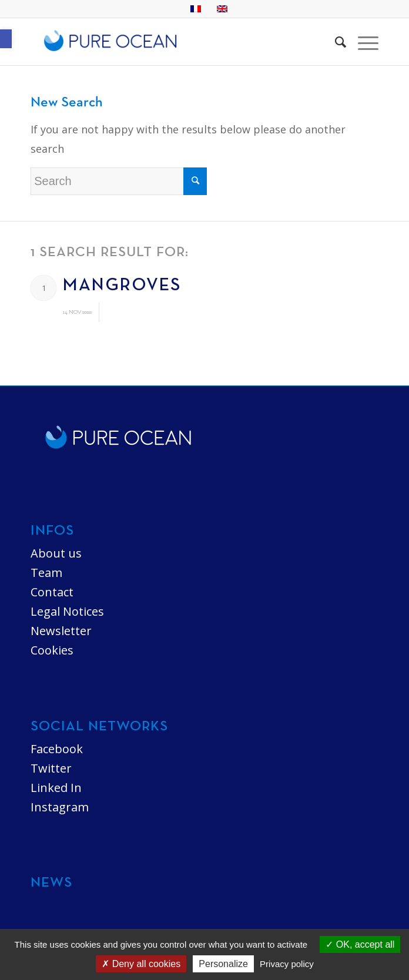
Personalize (223, 964)
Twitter (51, 768)
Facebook (57, 749)
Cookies (52, 650)
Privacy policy (287, 964)
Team (46, 573)
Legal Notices (67, 611)
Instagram (60, 807)
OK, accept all (360, 944)
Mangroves (122, 286)
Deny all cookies (141, 964)
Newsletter (61, 631)
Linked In (56, 788)
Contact (52, 592)
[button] (6, 39)
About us (56, 553)
